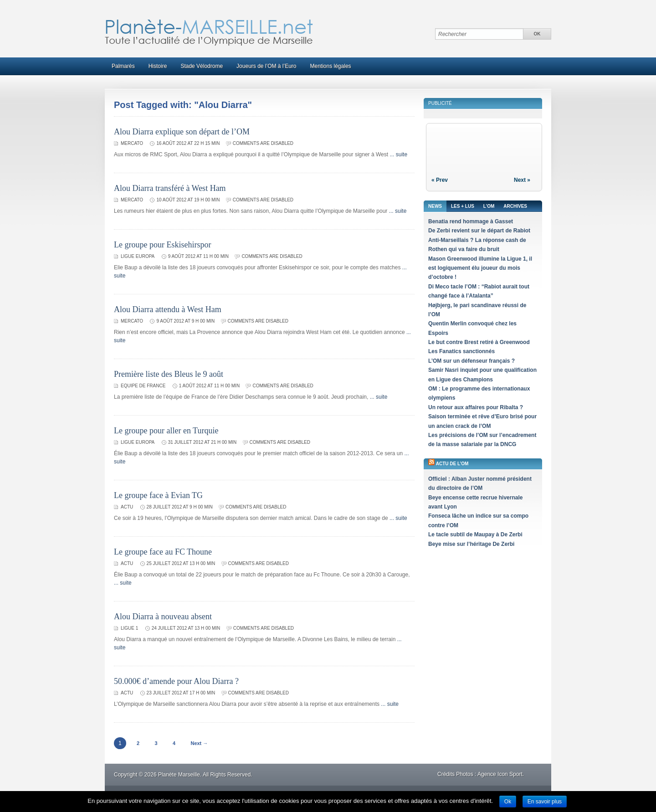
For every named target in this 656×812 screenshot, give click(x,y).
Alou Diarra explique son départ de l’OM (182, 132)
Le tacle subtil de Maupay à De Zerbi (475, 534)
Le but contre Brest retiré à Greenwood (479, 342)
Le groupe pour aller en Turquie (166, 431)
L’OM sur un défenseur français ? (471, 361)
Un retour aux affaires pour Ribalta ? (476, 407)
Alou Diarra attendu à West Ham (168, 309)
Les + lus (463, 206)
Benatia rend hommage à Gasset (471, 221)
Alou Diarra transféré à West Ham (170, 188)
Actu (127, 507)
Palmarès (123, 66)
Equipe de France (143, 386)
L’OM (489, 206)
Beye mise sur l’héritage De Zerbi (471, 544)
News (435, 206)
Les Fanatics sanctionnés (461, 351)
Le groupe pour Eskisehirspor (162, 245)
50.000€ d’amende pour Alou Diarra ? (176, 681)
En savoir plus (545, 802)
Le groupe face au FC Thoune (163, 552)
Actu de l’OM (452, 464)
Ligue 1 (129, 628)
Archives (515, 206)
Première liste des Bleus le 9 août (169, 374)
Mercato (132, 143)
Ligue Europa (138, 256)
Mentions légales (331, 66)
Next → (199, 743)
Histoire (158, 66)
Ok (508, 802)
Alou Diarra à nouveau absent (163, 617)
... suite (398, 154)
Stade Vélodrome (202, 66)
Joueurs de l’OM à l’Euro (266, 66)
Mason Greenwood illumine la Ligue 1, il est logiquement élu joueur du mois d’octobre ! (480, 268)
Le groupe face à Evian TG (158, 495)
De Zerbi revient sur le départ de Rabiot (479, 231)
